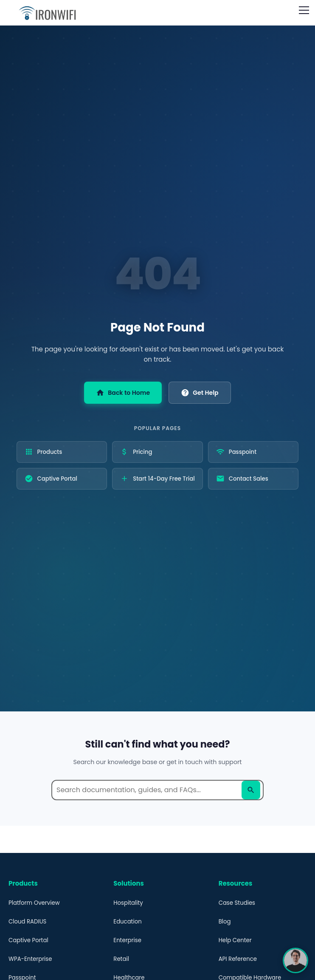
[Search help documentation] (157, 790)
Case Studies (237, 903)
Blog (225, 922)
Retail (121, 959)
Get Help (200, 393)
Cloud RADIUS (27, 922)
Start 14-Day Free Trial (157, 479)
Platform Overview (34, 903)
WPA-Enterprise (30, 959)
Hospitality (128, 903)
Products (44, 453)
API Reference (238, 959)
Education (127, 922)
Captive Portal (51, 479)
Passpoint (236, 453)
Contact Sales (242, 479)
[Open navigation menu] (304, 10)
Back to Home (123, 393)
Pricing (136, 453)
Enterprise (127, 940)
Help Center (235, 940)
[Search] (251, 790)
